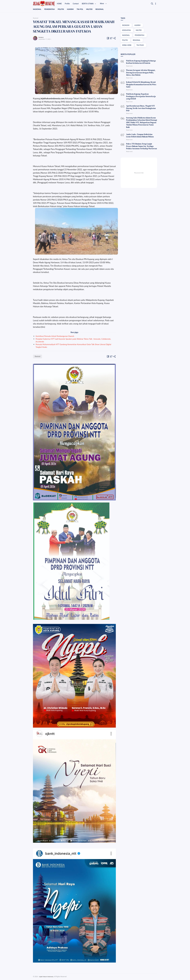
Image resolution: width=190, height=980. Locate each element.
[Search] (152, 4)
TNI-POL (81, 9)
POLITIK (62, 9)
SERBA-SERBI (127, 46)
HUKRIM (71, 9)
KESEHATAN (127, 31)
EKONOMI (126, 25)
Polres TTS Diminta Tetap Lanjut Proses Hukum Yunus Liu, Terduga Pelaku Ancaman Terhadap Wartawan (141, 136)
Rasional (38, 357)
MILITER (91, 9)
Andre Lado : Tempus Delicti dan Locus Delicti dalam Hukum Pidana (141, 126)
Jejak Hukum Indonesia (46, 977)
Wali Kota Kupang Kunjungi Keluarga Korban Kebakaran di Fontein (140, 62)
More (106, 4)
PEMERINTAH (50, 9)
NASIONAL (37, 9)
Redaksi (41, 37)
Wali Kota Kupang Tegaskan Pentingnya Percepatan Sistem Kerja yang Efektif (141, 94)
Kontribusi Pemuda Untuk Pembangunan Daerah (55, 336)
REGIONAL (101, 9)
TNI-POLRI (141, 46)
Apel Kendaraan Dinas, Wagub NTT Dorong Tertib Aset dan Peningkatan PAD (141, 103)
